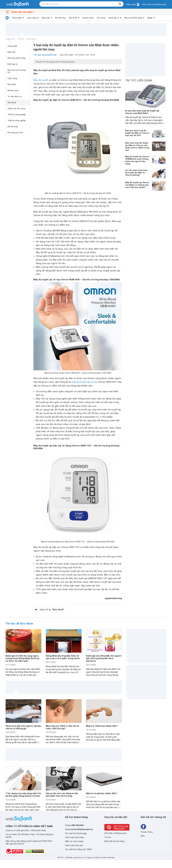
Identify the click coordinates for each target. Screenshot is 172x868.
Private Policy (147, 832)
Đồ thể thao (61, 18)
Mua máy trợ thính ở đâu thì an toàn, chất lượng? (62, 727)
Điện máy (46, 18)
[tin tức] (7, 18)
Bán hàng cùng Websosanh (154, 4)
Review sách (88, 18)
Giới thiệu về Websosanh (115, 833)
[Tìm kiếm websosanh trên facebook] (143, 827)
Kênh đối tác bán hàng (114, 841)
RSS (143, 836)
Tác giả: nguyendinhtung (45, 55)
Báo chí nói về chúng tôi (17, 71)
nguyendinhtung (113, 598)
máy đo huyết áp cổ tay (84, 382)
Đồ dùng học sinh (15, 133)
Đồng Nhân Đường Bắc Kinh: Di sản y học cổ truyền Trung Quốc (63, 657)
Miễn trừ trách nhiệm (74, 841)
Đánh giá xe (114, 18)
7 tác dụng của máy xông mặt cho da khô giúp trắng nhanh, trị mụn (23, 795)
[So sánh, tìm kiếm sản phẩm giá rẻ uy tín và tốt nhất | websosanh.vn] (18, 4)
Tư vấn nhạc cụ (14, 96)
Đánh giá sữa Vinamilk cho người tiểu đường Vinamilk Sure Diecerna (104, 658)
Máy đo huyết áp (42, 80)
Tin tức (21, 39)
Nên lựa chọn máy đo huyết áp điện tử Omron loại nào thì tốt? (137, 133)
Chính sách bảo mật (74, 845)
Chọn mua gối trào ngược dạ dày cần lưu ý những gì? (23, 727)
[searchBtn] (120, 4)
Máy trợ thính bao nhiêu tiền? (102, 726)
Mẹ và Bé (73, 18)
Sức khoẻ (101, 18)
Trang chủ (10, 39)
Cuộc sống (32, 18)
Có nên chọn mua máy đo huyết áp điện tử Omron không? (136, 172)
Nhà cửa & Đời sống (133, 18)
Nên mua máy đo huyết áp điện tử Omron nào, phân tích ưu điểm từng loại (137, 146)
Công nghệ (17, 18)
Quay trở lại (52, 609)
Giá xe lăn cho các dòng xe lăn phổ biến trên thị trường (62, 795)
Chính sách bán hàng (74, 837)
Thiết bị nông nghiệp (17, 121)
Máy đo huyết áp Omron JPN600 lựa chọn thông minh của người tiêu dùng (137, 160)
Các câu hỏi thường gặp (76, 833)
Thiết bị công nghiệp (17, 115)
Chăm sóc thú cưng (16, 109)
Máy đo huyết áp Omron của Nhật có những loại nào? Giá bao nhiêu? (137, 185)
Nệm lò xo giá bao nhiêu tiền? (101, 793)
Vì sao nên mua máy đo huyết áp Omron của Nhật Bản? (142, 112)
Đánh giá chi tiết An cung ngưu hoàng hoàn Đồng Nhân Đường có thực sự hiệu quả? (22, 658)
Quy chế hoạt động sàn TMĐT (79, 849)
